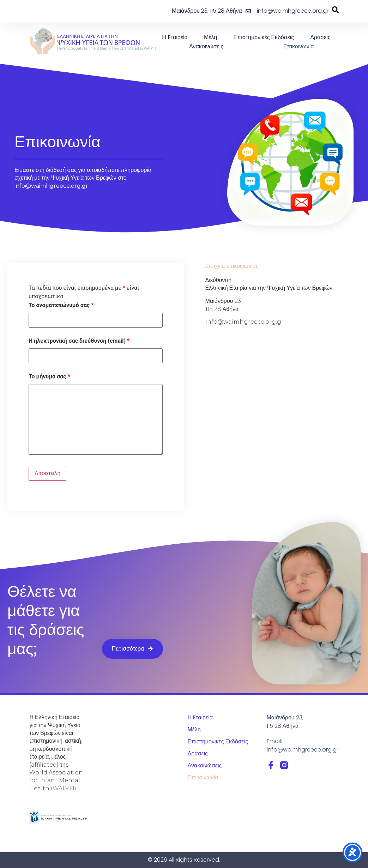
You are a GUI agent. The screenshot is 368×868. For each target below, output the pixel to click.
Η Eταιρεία (175, 37)
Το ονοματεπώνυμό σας (61, 305)
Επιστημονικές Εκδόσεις (264, 37)
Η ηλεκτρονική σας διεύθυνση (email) (79, 341)
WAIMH (64, 788)
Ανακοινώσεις (206, 46)
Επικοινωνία (299, 46)
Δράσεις (320, 37)
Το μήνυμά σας (49, 377)
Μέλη (210, 37)
